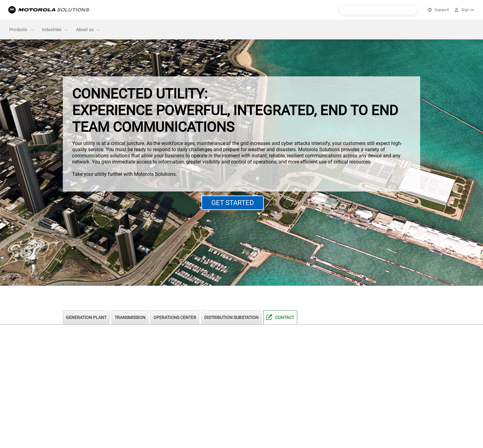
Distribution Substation (231, 317)
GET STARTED (233, 203)
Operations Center (175, 317)
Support (442, 10)
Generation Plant (86, 317)
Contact (285, 317)
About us (89, 30)
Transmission (130, 317)
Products (22, 30)
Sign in (468, 10)
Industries (55, 30)
